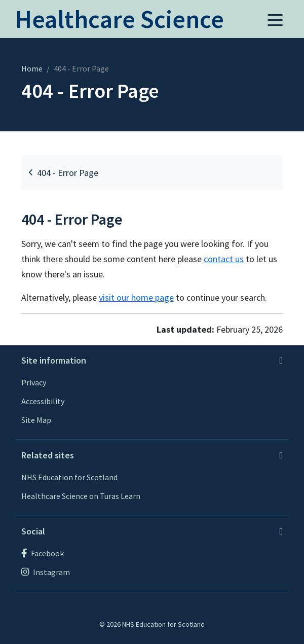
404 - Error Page (64, 173)
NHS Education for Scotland (69, 477)
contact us (224, 259)
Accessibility (43, 401)
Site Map (36, 420)
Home (32, 68)
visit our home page (136, 297)
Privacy (34, 382)
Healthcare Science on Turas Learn (81, 496)
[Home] (120, 25)
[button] (275, 19)
